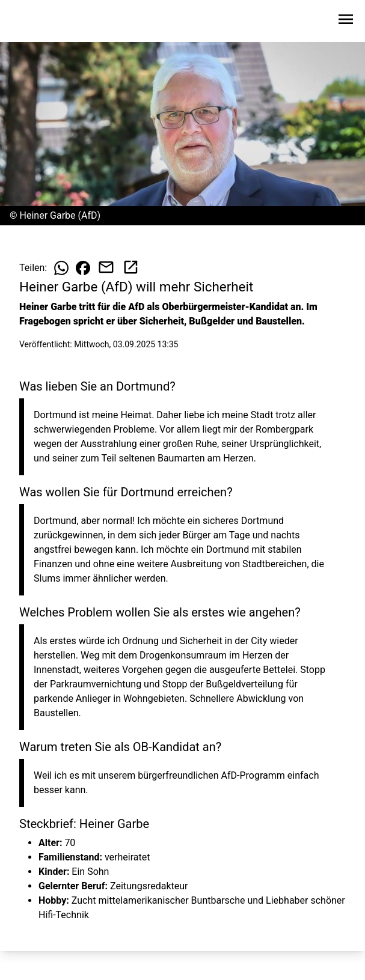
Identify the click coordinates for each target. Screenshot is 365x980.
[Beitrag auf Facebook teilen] (83, 268)
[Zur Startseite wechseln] (38, 22)
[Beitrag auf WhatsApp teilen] (61, 268)
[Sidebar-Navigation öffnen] (346, 21)
